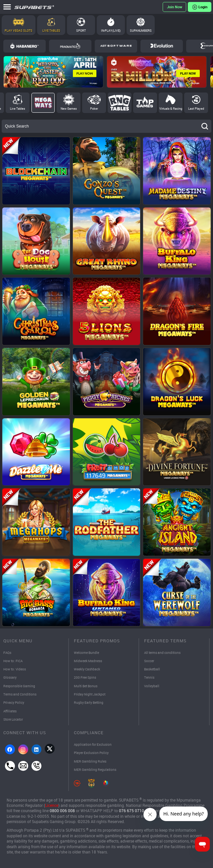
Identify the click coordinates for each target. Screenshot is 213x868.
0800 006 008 (62, 811)
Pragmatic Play (70, 46)
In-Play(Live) (111, 31)
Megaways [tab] (43, 103)
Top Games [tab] (145, 103)
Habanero (25, 46)
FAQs (7, 653)
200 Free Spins (85, 677)
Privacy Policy (14, 702)
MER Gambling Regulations (95, 770)
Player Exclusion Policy (91, 753)
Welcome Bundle (86, 653)
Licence (52, 805)
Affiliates (10, 711)
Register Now (174, 7)
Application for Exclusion (93, 744)
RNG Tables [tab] (120, 103)
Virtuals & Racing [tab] (171, 109)
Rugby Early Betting (89, 702)
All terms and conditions (162, 653)
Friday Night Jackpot (90, 694)
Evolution (162, 46)
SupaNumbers (141, 31)
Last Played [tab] (196, 109)
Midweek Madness (88, 661)
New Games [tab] (69, 109)
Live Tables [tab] (18, 109)
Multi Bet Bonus (86, 686)
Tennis (149, 677)
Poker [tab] (94, 109)
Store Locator (13, 719)
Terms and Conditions (20, 694)
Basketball (152, 669)
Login (203, 7)
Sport (81, 31)
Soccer (149, 661)
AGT (116, 46)
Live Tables (51, 31)
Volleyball (152, 686)
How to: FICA (13, 661)
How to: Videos (15, 669)
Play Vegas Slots (19, 31)
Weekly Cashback (87, 669)
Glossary (10, 677)
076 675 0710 (132, 811)
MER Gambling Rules (90, 761)
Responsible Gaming (19, 686)
